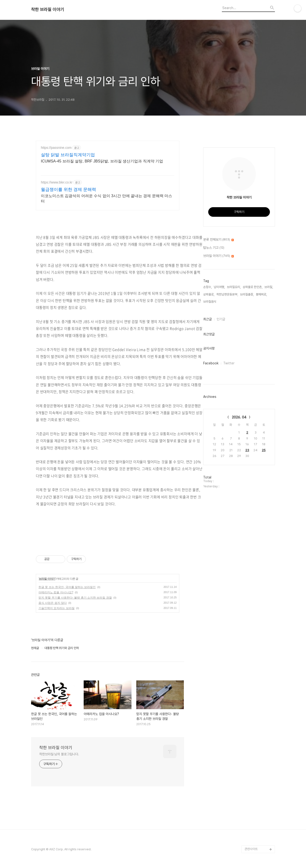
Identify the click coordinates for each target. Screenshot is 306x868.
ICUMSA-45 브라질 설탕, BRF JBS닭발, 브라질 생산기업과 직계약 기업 (102, 161)
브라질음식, (210, 302)
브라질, (269, 287)
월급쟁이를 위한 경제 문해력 (68, 189)
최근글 (208, 319)
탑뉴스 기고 (214, 248)
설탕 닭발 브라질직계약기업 (68, 155)
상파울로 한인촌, (253, 287)
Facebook (211, 363)
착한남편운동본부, (227, 294)
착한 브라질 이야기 (48, 10)
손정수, (208, 287)
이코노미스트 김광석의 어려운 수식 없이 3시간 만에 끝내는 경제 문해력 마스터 (107, 198)
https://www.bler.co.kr (57, 182)
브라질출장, (247, 294)
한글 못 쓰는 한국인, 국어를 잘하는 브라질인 (67, 587)
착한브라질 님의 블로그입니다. (59, 754)
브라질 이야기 (47, 579)
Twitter (229, 363)
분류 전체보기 (219, 240)
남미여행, (219, 287)
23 (247, 450)
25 (264, 450)
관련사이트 (251, 849)
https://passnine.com (56, 148)
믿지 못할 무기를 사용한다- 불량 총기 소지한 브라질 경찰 (75, 598)
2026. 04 (239, 417)
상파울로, (209, 294)
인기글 (221, 319)
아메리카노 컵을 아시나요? (56, 592)
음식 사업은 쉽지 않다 (53, 603)
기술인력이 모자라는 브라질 (57, 608)
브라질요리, (234, 287)
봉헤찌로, (261, 294)
